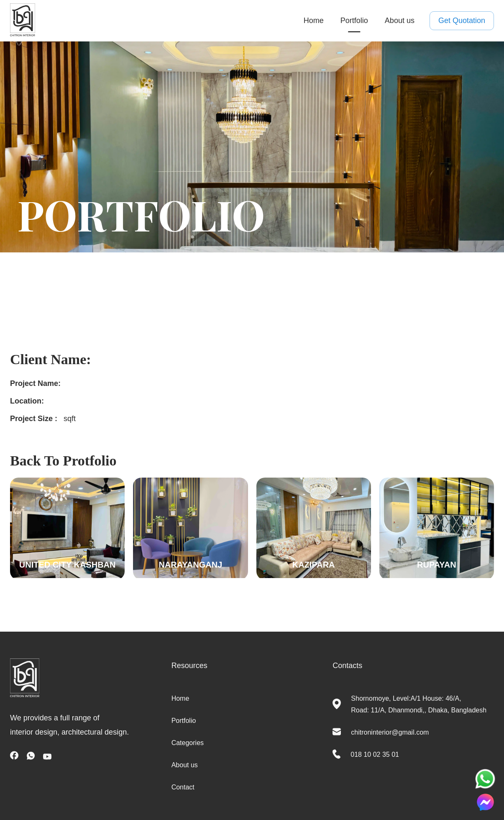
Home (314, 21)
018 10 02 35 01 (375, 754)
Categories (188, 743)
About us (400, 21)
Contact (183, 787)
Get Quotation (462, 21)
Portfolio (354, 21)
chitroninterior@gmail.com (390, 732)
